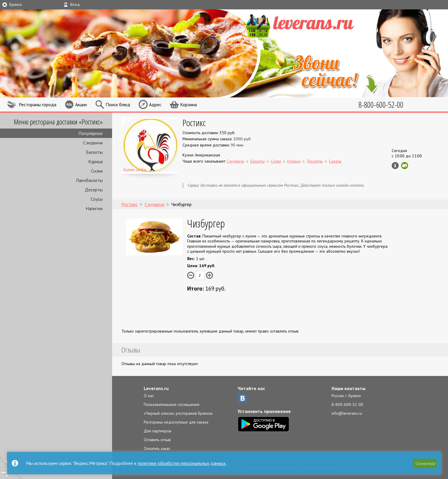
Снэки (97, 171)
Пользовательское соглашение (172, 404)
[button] (425, 463)
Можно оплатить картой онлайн (405, 166)
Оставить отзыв (157, 440)
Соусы (97, 199)
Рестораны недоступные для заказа (176, 422)
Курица (95, 161)
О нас (149, 396)
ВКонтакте (242, 398)
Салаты (335, 161)
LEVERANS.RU (311, 25)
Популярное (91, 133)
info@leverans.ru (347, 413)
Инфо (395, 166)
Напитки (94, 208)
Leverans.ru (156, 388)
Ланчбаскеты (89, 180)
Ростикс (194, 123)
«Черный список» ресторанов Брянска (178, 413)
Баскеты (94, 152)
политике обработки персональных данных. (182, 463)
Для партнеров (158, 431)
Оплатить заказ (157, 448)
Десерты (94, 190)
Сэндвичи (93, 143)
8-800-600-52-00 (347, 404)
